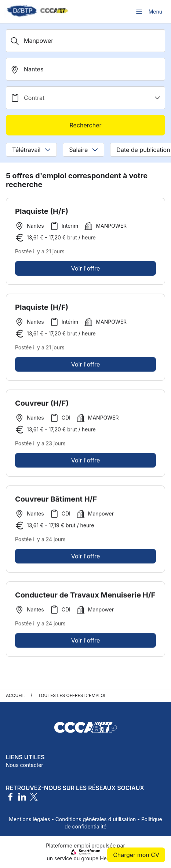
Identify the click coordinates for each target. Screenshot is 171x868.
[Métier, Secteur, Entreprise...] (85, 41)
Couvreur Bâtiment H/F (56, 501)
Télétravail (31, 150)
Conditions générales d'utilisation (96, 819)
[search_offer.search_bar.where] (85, 69)
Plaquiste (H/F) (42, 211)
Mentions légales (29, 819)
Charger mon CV (136, 855)
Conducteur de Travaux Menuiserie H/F (85, 597)
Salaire (83, 150)
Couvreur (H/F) (42, 405)
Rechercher (85, 125)
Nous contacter (25, 765)
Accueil (15, 695)
